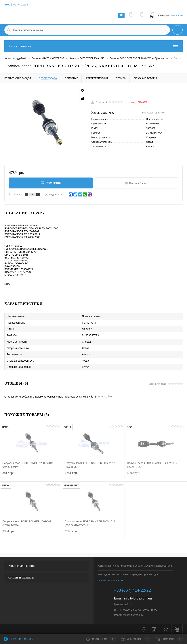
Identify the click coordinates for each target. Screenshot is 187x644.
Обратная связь (18, 639)
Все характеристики (153, 113)
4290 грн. (156, 474)
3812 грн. (31, 474)
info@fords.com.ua (138, 597)
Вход (7, 5)
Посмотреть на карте (110, 579)
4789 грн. (93, 533)
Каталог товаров (93, 46)
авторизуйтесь (106, 395)
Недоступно (54, 194)
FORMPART (153, 124)
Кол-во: (18, 194)
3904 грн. (31, 533)
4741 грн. (93, 474)
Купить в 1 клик (136, 183)
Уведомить (51, 183)
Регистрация (21, 5)
